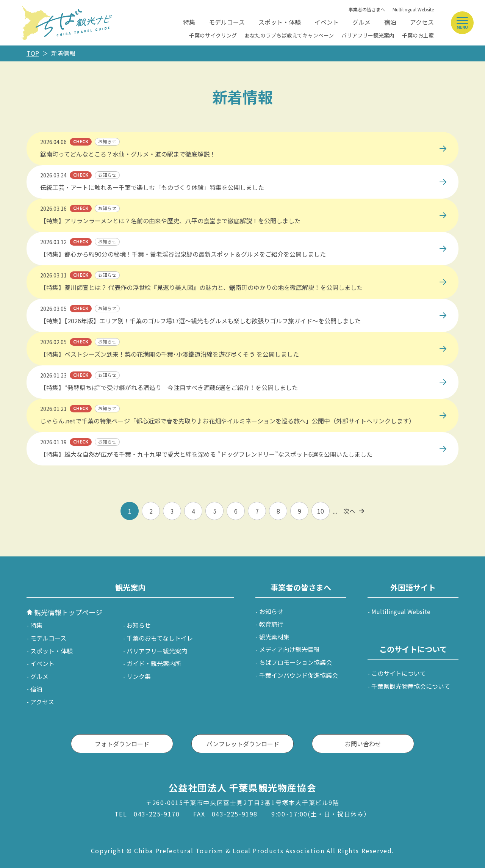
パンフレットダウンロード (243, 744)
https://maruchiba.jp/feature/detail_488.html (91, 336)
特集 (189, 22)
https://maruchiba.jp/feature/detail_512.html (91, 236)
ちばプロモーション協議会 (296, 662)
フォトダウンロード (122, 744)
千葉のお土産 (418, 35)
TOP (33, 53)
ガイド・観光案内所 (154, 663)
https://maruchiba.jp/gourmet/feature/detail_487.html (104, 369)
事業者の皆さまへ (367, 9)
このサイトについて (399, 673)
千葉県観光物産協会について (411, 686)
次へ (349, 511)
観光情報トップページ (68, 612)
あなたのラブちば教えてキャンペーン (289, 35)
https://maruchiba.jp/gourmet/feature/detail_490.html (104, 202)
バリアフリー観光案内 (368, 35)
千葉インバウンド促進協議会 (299, 675)
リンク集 (139, 676)
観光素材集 (274, 637)
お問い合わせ (363, 744)
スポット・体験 (280, 22)
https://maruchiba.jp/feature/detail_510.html (91, 269)
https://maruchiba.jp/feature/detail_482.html (91, 436)
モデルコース (227, 22)
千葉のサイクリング (213, 35)
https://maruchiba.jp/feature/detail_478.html (91, 302)
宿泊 (390, 22)
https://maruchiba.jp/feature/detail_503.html (91, 169)
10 (321, 511)
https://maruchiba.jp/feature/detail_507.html (91, 136)
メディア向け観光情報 (289, 649)
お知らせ (139, 625)
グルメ (361, 22)
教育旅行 (271, 624)
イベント (327, 22)
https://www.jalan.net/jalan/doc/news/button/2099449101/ (110, 403)
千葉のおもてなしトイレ (160, 638)
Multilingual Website (413, 9)
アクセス (422, 22)
